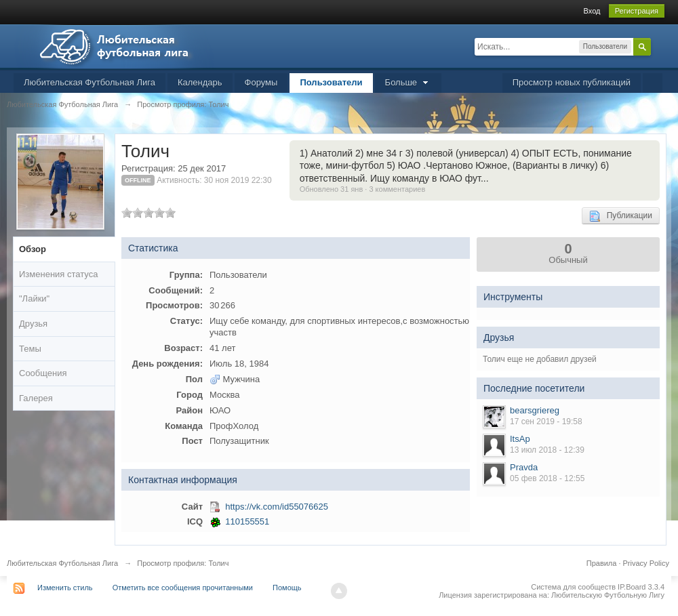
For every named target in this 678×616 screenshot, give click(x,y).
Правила (602, 563)
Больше (408, 82)
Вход (592, 11)
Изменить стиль (65, 588)
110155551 (247, 521)
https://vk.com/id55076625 (277, 507)
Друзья (33, 324)
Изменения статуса (58, 274)
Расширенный (659, 46)
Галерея (36, 398)
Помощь (287, 588)
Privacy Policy (646, 563)
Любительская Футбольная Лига (89, 82)
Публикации (621, 216)
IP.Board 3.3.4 (641, 587)
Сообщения (43, 373)
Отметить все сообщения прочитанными (183, 588)
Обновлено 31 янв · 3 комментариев (363, 189)
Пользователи (331, 82)
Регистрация (637, 11)
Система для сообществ (573, 587)
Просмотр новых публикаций (572, 82)
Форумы (261, 82)
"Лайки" (34, 299)
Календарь (200, 82)
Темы (30, 349)
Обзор (33, 249)
